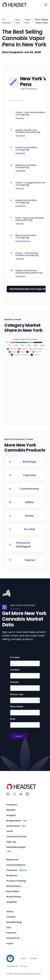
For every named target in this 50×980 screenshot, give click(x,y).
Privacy (24, 966)
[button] (45, 5)
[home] (14, 5)
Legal (23, 958)
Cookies (34, 958)
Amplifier (12, 902)
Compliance (12, 966)
